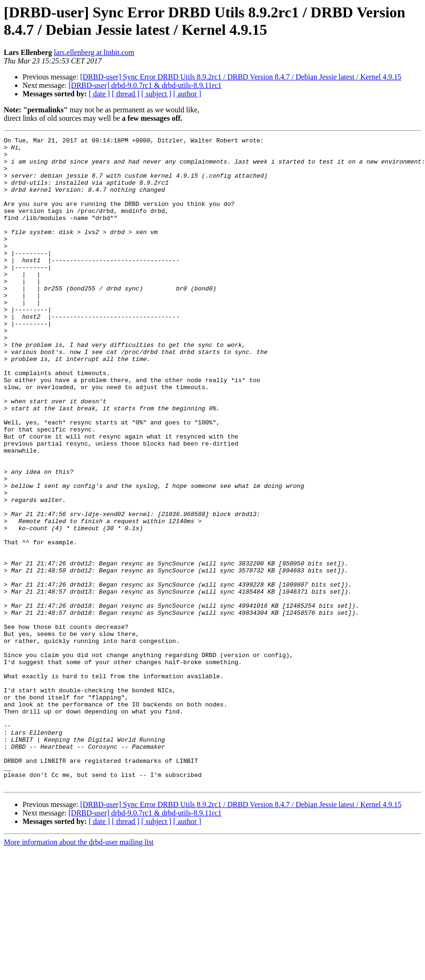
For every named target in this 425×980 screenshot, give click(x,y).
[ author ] (187, 94)
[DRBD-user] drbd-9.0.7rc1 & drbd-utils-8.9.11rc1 (145, 85)
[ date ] (99, 94)
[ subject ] (156, 94)
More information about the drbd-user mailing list (79, 972)
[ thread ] (126, 94)
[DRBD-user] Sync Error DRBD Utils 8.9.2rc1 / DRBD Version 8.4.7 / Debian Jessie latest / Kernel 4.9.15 (241, 77)
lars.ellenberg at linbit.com (94, 52)
